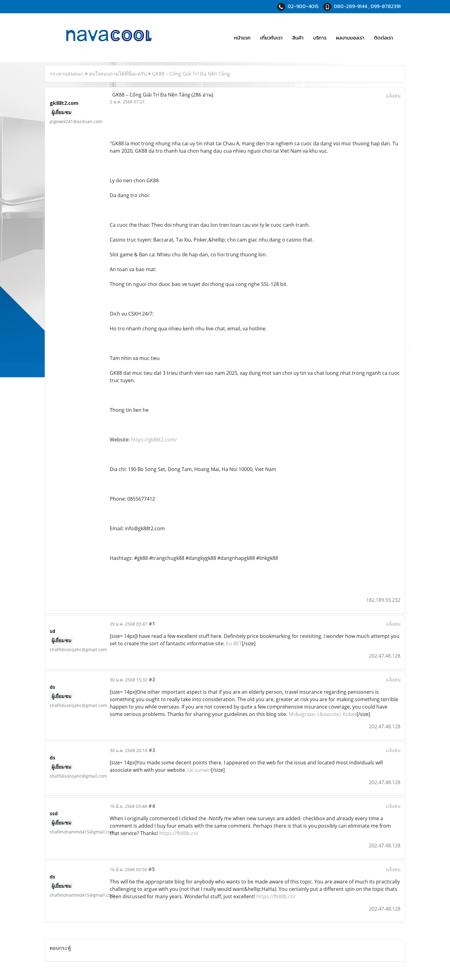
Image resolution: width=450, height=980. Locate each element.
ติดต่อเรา (383, 38)
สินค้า (298, 38)
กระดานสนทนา (67, 74)
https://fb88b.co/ (179, 833)
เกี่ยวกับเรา (271, 38)
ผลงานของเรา (350, 38)
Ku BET (234, 643)
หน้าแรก (242, 38)
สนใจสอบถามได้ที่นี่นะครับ (118, 74)
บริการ (320, 38)
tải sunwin (199, 770)
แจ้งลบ (393, 96)
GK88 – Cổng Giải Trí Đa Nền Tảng (191, 74)
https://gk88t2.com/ (154, 440)
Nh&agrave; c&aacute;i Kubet (323, 714)
